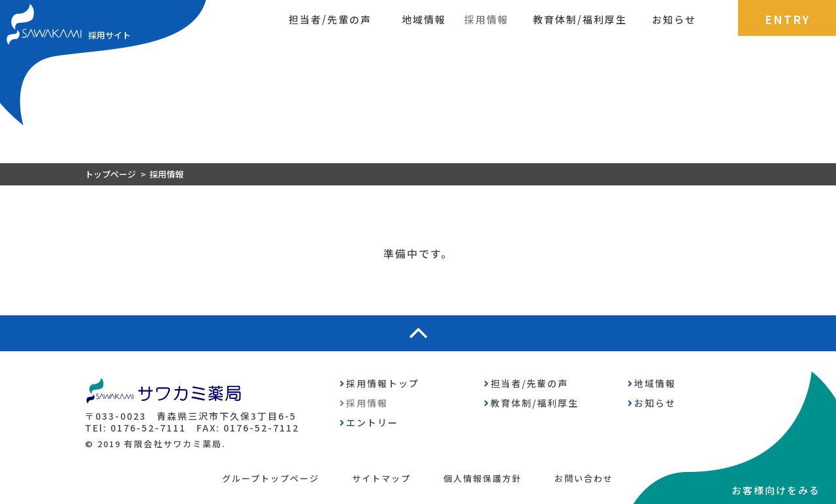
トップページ (110, 174)
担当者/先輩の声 (330, 19)
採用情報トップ (383, 383)
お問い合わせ (584, 478)
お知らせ (674, 19)
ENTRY (787, 19)
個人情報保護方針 (483, 478)
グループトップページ (271, 478)
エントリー (372, 422)
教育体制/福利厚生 (580, 19)
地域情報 (424, 19)
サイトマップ (381, 478)
